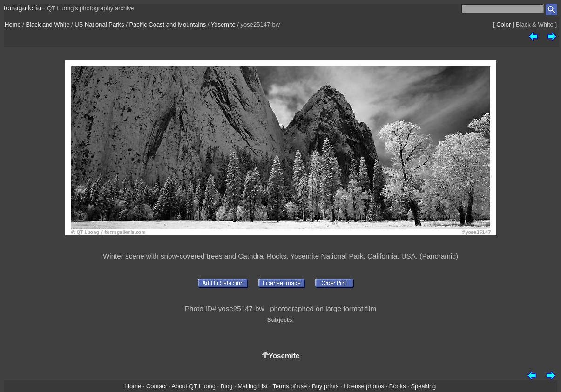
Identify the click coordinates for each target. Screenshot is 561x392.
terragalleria (22, 8)
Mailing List (253, 386)
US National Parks (99, 24)
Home (13, 24)
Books (398, 386)
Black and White (48, 24)
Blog (227, 386)
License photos (364, 386)
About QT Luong (193, 386)
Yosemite (223, 24)
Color (504, 24)
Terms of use (290, 386)
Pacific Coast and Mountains (167, 24)
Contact (156, 386)
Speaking (423, 386)
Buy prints (325, 386)
